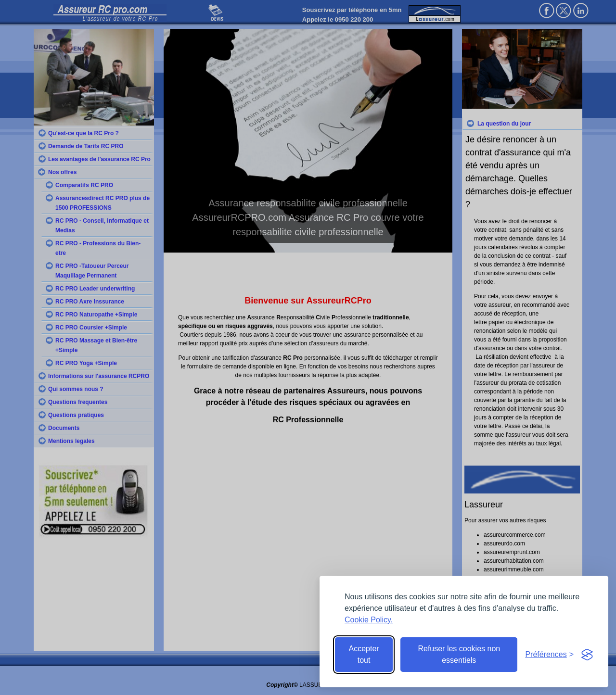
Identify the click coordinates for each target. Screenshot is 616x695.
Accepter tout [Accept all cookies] (364, 654)
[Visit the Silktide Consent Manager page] (587, 655)
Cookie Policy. (369, 620)
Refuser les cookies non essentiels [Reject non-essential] (459, 654)
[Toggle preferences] (549, 655)
